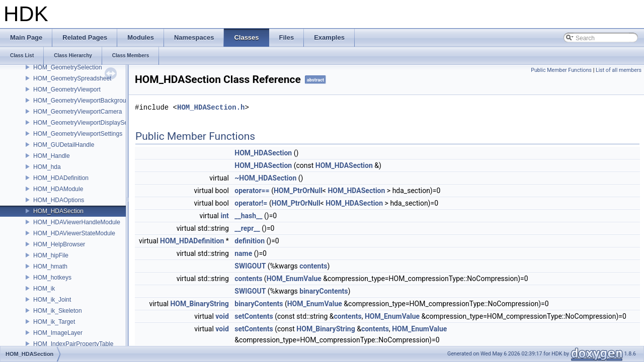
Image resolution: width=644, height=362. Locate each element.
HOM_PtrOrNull (298, 191)
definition (250, 241)
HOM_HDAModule (58, 189)
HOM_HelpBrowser (59, 244)
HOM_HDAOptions (59, 200)
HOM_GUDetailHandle (64, 145)
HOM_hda (47, 167)
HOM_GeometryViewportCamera (78, 112)
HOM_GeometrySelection (68, 67)
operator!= (251, 203)
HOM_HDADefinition (61, 178)
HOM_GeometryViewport (67, 89)
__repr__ (247, 228)
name (243, 253)
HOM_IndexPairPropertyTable (73, 344)
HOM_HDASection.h (211, 107)
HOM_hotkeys (52, 278)
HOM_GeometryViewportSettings (78, 134)
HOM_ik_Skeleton (58, 311)
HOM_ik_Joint (52, 300)
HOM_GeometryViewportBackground (83, 101)
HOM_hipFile (51, 255)
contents (313, 266)
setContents (254, 316)
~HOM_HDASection (265, 178)
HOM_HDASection (58, 211)
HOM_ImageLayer (58, 333)
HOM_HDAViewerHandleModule (77, 222)
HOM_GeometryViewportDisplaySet (81, 123)
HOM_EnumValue (294, 279)
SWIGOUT (250, 266)
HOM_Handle (52, 156)
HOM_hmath (50, 266)
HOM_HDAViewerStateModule (74, 233)
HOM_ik (44, 289)
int (224, 216)
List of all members (619, 70)
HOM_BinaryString (199, 304)
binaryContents (324, 291)
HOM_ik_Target (54, 322)
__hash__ (248, 216)
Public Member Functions (561, 70)
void (222, 316)
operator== (252, 191)
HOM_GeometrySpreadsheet (72, 78)
